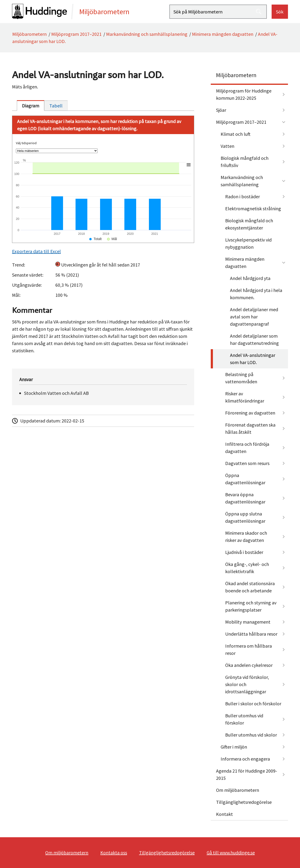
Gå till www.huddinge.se (231, 852)
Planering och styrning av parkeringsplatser (251, 606)
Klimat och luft (236, 134)
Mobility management (248, 622)
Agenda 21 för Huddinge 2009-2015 (247, 774)
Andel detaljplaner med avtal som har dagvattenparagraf (254, 317)
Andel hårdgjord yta (250, 278)
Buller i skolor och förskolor (253, 704)
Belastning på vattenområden (241, 378)
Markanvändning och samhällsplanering (147, 34)
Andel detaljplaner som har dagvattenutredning (254, 339)
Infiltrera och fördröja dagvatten (247, 448)
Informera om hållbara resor (249, 649)
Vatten (227, 146)
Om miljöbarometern (238, 790)
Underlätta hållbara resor (251, 634)
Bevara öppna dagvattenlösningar (245, 498)
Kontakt (224, 814)
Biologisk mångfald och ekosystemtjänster (249, 224)
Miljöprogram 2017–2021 (76, 34)
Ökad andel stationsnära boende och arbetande (250, 587)
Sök (280, 12)
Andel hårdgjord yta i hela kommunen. (256, 294)
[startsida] (91, 12)
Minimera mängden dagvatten (223, 34)
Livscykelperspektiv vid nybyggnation (248, 243)
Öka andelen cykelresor (249, 665)
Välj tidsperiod (26, 143)
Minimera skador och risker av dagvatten (246, 536)
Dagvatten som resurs (247, 463)
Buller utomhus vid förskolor (244, 719)
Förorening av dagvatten (250, 413)
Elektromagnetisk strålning (253, 208)
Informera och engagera (245, 759)
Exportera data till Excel (36, 251)
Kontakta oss (114, 852)
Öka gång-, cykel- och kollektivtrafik (247, 568)
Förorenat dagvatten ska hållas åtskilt (250, 428)
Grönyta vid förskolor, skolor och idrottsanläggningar (247, 684)
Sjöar (221, 110)
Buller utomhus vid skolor (251, 735)
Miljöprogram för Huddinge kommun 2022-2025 (244, 94)
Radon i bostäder (243, 196)
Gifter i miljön (234, 747)
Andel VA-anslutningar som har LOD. (253, 359)
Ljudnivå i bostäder (244, 552)
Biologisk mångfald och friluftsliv (245, 162)
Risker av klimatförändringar (245, 397)
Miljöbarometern (29, 34)
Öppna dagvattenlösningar (245, 479)
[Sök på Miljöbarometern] (218, 12)
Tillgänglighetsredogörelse (244, 802)
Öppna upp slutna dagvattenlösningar (245, 517)
